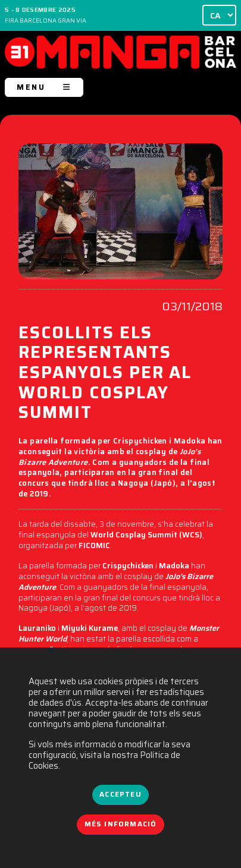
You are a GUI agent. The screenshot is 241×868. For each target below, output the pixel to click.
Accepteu (120, 794)
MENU (44, 87)
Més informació (121, 824)
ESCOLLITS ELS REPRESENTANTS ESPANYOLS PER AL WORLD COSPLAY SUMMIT (105, 374)
